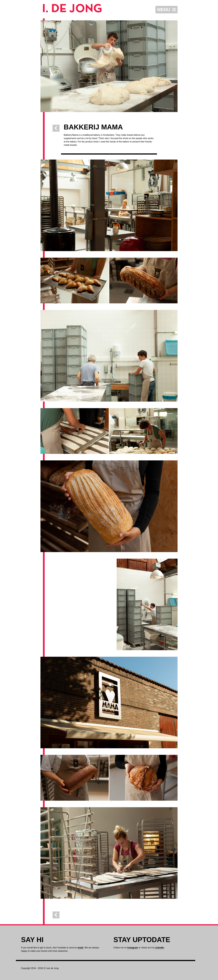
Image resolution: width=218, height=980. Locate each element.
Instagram (133, 948)
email (80, 948)
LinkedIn (159, 948)
